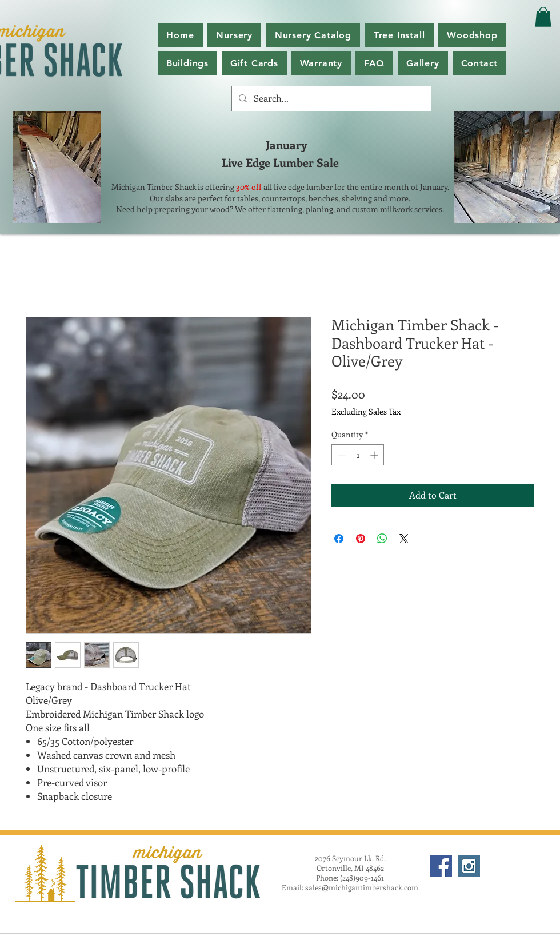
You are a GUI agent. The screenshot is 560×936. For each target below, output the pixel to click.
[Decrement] (340, 455)
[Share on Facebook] (339, 539)
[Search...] (330, 99)
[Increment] (375, 455)
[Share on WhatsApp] (382, 539)
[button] (313, 35)
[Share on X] (404, 539)
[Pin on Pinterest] (361, 539)
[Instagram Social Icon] (469, 866)
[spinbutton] (358, 455)
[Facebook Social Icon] (441, 866)
